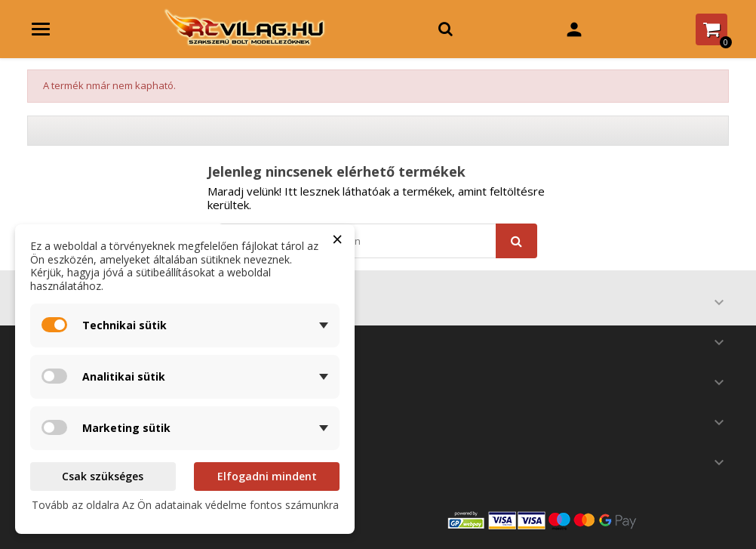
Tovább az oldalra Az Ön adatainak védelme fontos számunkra (185, 505)
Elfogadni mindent (267, 476)
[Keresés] (378, 241)
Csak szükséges (103, 476)
